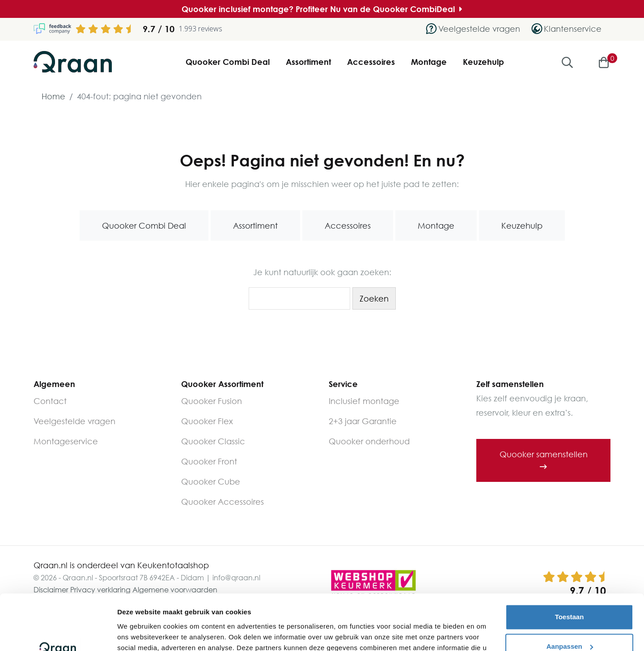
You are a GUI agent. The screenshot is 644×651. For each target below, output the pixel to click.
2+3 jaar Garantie (363, 421)
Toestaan (570, 568)
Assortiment (308, 62)
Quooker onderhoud (369, 441)
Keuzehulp (483, 62)
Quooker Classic (213, 441)
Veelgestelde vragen (74, 421)
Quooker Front (209, 461)
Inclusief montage (364, 401)
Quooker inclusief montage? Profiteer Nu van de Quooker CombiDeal (322, 9)
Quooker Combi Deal (228, 62)
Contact (50, 401)
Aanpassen (570, 597)
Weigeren (569, 626)
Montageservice (66, 441)
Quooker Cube (211, 481)
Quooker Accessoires (222, 502)
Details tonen (138, 633)
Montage (429, 62)
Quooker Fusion (212, 401)
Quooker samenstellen (544, 460)
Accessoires (371, 62)
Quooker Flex (207, 421)
